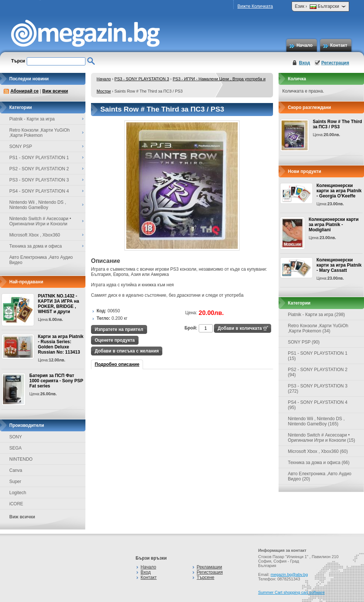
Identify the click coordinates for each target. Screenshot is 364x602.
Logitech (18, 493)
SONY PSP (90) (304, 342)
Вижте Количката (255, 6)
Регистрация (335, 63)
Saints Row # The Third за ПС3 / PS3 (337, 124)
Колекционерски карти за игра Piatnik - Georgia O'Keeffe (339, 191)
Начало (304, 45)
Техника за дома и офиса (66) (319, 463)
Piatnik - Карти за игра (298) (316, 315)
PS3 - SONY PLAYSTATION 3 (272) (318, 389)
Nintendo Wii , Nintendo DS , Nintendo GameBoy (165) (316, 421)
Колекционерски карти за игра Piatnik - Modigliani (334, 225)
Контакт (339, 45)
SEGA (15, 448)
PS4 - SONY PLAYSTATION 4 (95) (318, 405)
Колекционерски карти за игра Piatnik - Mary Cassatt (339, 265)
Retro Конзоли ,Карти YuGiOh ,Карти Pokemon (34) (318, 328)
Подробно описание (117, 364)
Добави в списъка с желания (127, 351)
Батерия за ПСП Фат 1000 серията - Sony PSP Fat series (56, 381)
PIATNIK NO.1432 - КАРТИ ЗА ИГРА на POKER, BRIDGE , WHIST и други (58, 304)
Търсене (206, 577)
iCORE (16, 504)
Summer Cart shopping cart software (291, 592)
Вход (305, 63)
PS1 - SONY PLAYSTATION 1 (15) (318, 356)
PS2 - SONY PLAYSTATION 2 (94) (318, 372)
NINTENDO (21, 459)
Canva (16, 470)
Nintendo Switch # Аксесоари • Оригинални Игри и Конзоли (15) (321, 438)
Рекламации (209, 567)
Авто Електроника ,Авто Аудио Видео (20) (320, 476)
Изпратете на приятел (119, 329)
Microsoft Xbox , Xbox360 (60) (318, 451)
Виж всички (55, 91)
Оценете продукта (115, 340)
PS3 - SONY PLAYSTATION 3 (142, 79)
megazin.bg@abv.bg (289, 574)
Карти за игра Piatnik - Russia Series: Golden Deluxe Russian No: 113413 (61, 344)
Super (15, 482)
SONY (16, 437)
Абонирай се (25, 91)
